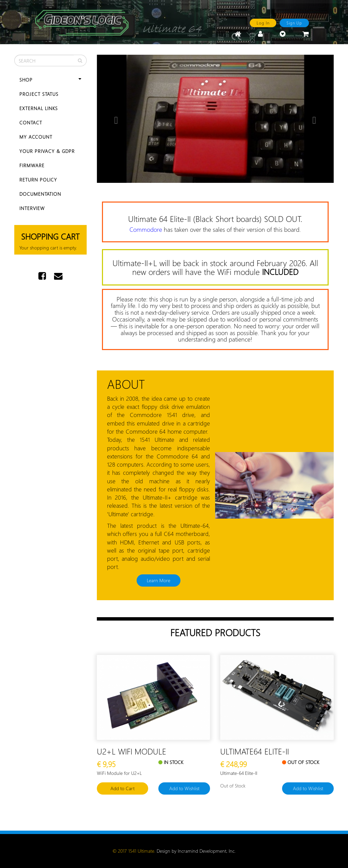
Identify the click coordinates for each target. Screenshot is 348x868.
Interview (32, 208)
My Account (36, 137)
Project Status (39, 94)
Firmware (32, 165)
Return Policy (38, 180)
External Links (39, 108)
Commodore (146, 229)
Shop (50, 80)
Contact (31, 123)
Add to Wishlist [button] (184, 788)
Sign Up (294, 23)
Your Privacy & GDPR (47, 151)
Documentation (40, 194)
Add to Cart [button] (123, 788)
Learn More (159, 580)
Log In (263, 23)
